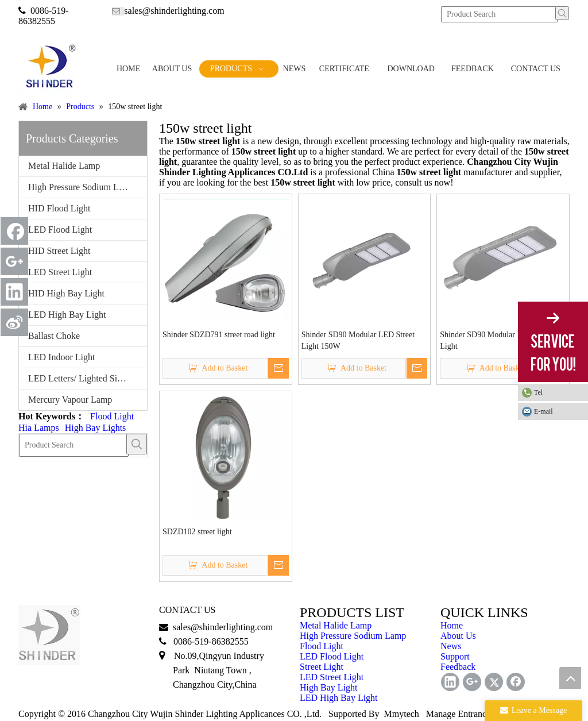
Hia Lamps (39, 428)
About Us (458, 636)
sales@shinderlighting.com (174, 11)
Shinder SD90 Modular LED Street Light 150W (358, 340)
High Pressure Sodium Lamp (81, 187)
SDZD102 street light (197, 532)
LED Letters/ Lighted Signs (79, 378)
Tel (538, 392)
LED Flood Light (60, 230)
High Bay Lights (96, 428)
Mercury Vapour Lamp (70, 400)
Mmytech (402, 714)
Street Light (322, 667)
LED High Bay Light (67, 315)
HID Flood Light (59, 208)
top (570, 678)
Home (452, 625)
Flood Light (112, 416)
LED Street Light (60, 272)
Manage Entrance (458, 714)
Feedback (458, 667)
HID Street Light (59, 251)
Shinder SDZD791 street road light (219, 335)
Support (455, 656)
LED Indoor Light (61, 357)
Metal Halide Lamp (64, 166)
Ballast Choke (54, 336)
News (451, 646)
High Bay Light (328, 687)
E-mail (543, 411)
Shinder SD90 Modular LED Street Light (497, 340)
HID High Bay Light (66, 293)
